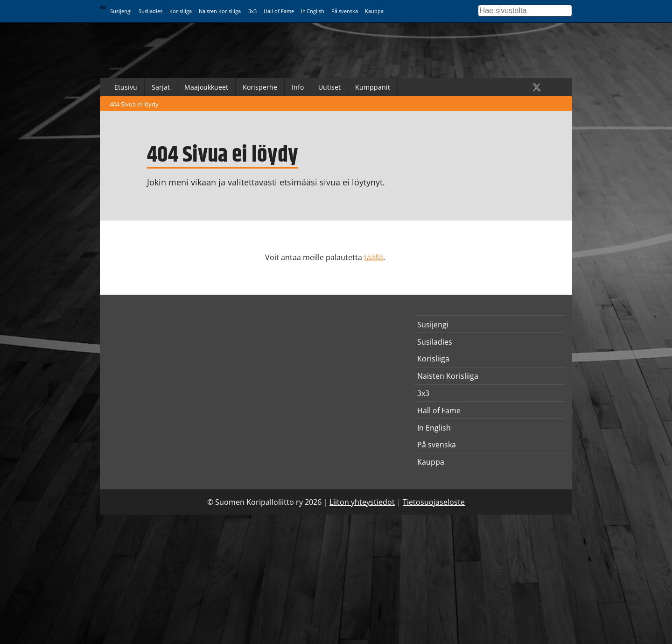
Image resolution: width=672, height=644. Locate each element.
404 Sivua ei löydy (134, 104)
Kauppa (374, 11)
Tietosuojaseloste (434, 502)
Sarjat (161, 87)
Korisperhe (260, 87)
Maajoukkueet (206, 87)
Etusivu (126, 87)
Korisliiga (181, 11)
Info (298, 87)
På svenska (345, 11)
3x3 (252, 11)
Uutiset (329, 87)
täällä (374, 257)
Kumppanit (373, 87)
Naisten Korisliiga (220, 11)
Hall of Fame (279, 11)
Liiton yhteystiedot (362, 502)
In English (313, 11)
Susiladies (150, 11)
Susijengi (121, 11)
